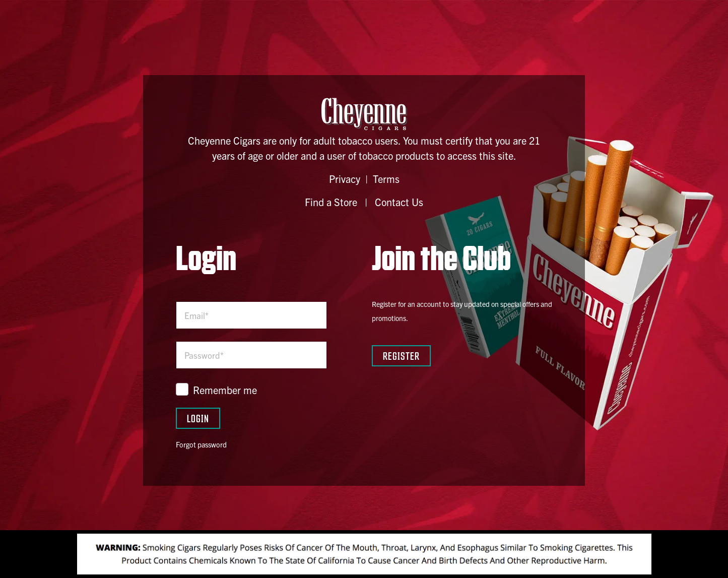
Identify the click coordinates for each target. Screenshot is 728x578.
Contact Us (399, 202)
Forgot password (201, 444)
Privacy (345, 179)
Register (401, 356)
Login (198, 418)
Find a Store (331, 202)
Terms (386, 179)
